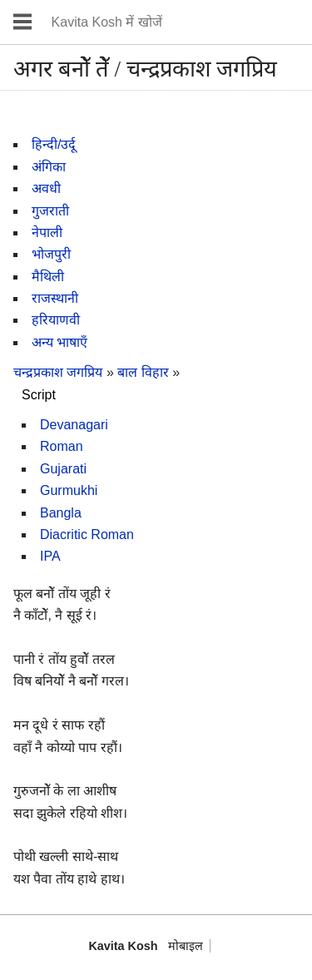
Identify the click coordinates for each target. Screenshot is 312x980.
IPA (50, 556)
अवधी (46, 188)
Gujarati (63, 469)
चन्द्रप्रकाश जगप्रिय (58, 372)
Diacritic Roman (87, 535)
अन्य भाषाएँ (59, 342)
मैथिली (48, 277)
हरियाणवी (56, 320)
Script (39, 395)
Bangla (61, 513)
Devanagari (74, 425)
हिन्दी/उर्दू (54, 144)
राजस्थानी (55, 298)
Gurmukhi (69, 490)
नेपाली (47, 233)
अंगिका (49, 167)
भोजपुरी (51, 254)
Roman (62, 446)
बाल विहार (145, 372)
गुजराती (50, 211)
